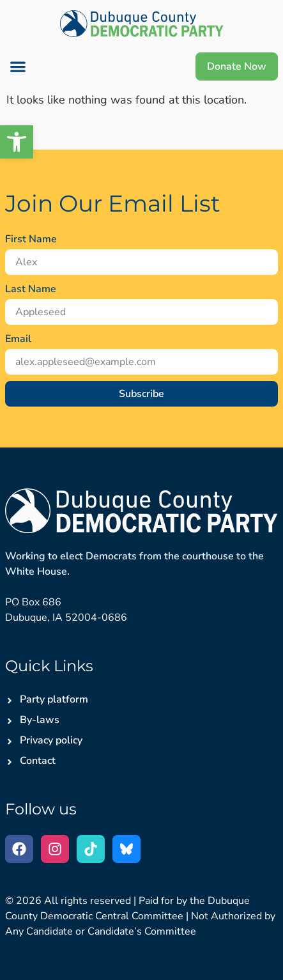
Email (18, 339)
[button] (18, 67)
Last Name (31, 289)
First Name (31, 239)
